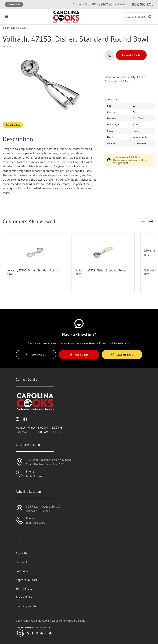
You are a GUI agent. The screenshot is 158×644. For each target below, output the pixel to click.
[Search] (139, 17)
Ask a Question (13, 125)
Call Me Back (122, 355)
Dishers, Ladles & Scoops (17, 28)
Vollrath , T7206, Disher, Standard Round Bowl (32, 272)
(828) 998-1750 (134, 4)
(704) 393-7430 (93, 4)
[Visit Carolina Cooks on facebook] (25, 419)
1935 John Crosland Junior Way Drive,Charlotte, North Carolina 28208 (49, 462)
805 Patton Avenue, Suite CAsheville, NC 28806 (43, 509)
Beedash (83, 621)
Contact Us (14, 4)
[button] (151, 221)
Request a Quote (131, 55)
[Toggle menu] (6, 17)
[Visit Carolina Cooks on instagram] (17, 419)
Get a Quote (79, 355)
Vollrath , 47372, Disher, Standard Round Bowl (101, 272)
